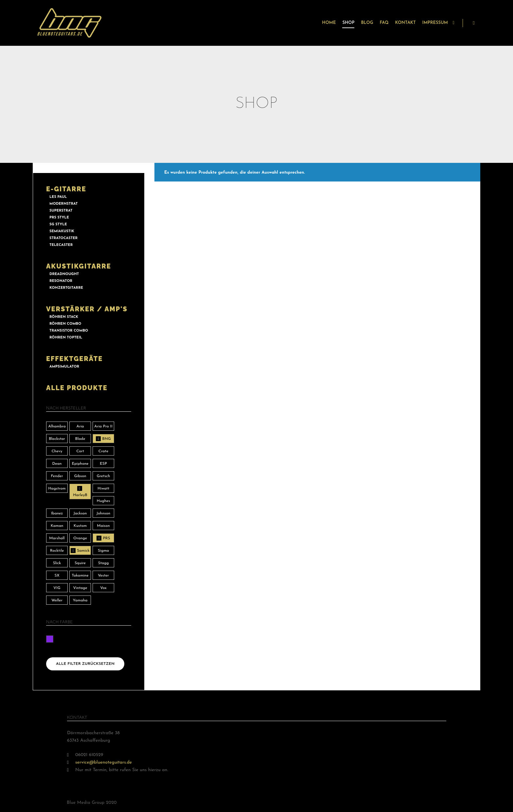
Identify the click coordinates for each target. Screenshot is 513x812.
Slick (57, 563)
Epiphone (80, 464)
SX (57, 576)
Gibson (80, 476)
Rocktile (57, 551)
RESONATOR (61, 281)
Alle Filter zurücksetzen (85, 664)
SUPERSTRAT (61, 211)
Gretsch (104, 476)
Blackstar (57, 439)
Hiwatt (103, 489)
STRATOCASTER (63, 238)
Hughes (104, 501)
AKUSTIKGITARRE (79, 266)
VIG (57, 588)
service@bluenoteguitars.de (99, 762)
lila (50, 639)
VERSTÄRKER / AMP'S (87, 309)
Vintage (80, 588)
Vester (103, 576)
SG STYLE (58, 225)
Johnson (103, 513)
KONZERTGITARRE (66, 288)
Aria (80, 426)
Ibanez (57, 513)
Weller (57, 600)
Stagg (104, 563)
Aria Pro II (103, 426)
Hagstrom (57, 489)
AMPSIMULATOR (64, 367)
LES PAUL (58, 197)
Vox (103, 588)
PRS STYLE (59, 218)
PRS (106, 538)
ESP (103, 464)
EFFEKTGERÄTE (74, 359)
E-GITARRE (66, 189)
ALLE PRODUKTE (77, 388)
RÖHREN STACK (64, 317)
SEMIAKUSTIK (62, 231)
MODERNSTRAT (63, 204)
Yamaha (80, 600)
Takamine (80, 576)
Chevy (57, 451)
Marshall (57, 538)
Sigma (103, 551)
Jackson (80, 513)
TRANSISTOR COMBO (69, 331)
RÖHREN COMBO (65, 324)
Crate (103, 451)
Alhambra (57, 426)
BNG (106, 439)
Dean (57, 464)
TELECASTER (61, 245)
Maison (103, 526)
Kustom (80, 526)
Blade (80, 439)
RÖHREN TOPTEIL (66, 338)
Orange (80, 538)
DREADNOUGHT (64, 274)
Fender (57, 476)
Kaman (57, 526)
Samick (83, 551)
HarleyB (80, 495)
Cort (80, 451)
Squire (80, 563)
